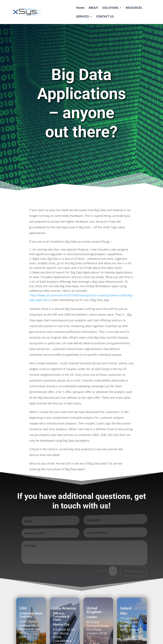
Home (80, 8)
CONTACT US (105, 17)
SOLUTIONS (110, 8)
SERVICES (82, 17)
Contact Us (134, 572)
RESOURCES (134, 8)
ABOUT (93, 8)
